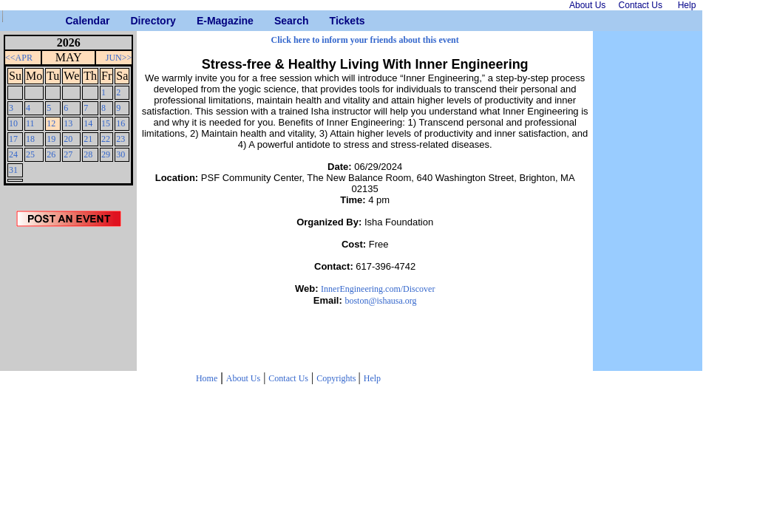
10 (13, 123)
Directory (136, 21)
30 (120, 154)
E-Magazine (202, 21)
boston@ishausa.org (380, 301)
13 (68, 123)
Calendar (71, 21)
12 (51, 123)
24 (13, 154)
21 (88, 139)
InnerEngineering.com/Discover (378, 289)
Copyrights (337, 378)
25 (30, 154)
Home (207, 378)
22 (106, 139)
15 (106, 123)
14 (88, 123)
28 (88, 154)
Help (372, 378)
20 (68, 139)
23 (120, 139)
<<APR (19, 58)
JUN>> (119, 58)
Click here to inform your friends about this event (365, 40)
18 (30, 139)
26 (51, 154)
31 (13, 170)
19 (51, 139)
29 (106, 154)
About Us (243, 378)
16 (120, 123)
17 (13, 139)
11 (30, 123)
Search (280, 21)
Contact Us (288, 378)
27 (68, 154)
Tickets (335, 21)
